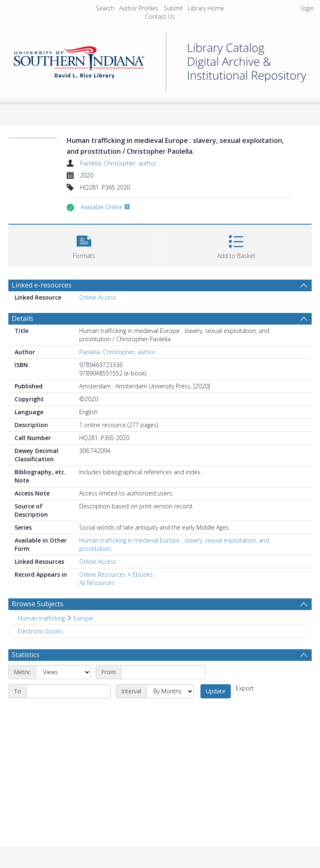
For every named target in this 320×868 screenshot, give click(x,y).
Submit (173, 8)
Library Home (206, 8)
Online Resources (102, 574)
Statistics (26, 655)
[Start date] (163, 672)
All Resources (97, 583)
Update (216, 691)
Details (22, 318)
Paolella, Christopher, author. (119, 163)
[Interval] (170, 691)
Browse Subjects (37, 604)
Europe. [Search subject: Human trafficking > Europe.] (84, 618)
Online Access (98, 297)
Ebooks (143, 574)
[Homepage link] (160, 60)
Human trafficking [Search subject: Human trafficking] (41, 618)
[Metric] (63, 672)
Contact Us (160, 16)
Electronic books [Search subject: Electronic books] (40, 631)
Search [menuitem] (105, 8)
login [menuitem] (307, 8)
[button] (84, 244)
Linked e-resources (42, 285)
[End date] (69, 691)
